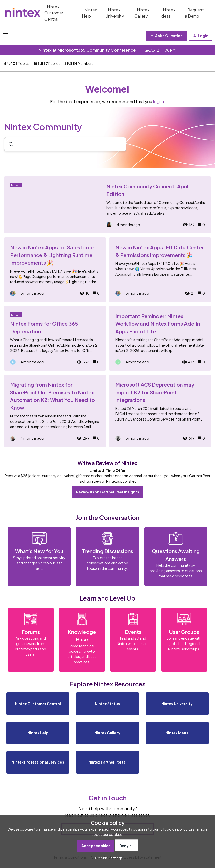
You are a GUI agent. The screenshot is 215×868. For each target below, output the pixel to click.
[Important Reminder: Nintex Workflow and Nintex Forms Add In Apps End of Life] (160, 338)
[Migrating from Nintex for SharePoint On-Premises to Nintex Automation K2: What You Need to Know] (55, 411)
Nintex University (115, 13)
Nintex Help (89, 13)
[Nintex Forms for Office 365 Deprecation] (55, 338)
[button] (108, 858)
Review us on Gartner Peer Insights (108, 492)
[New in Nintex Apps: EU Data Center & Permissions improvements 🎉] (160, 270)
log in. (159, 102)
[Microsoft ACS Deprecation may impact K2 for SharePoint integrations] (160, 411)
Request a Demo (194, 13)
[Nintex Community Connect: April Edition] (108, 205)
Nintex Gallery (142, 13)
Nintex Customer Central (54, 13)
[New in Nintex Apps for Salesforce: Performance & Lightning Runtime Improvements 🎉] (55, 270)
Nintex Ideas (168, 13)
